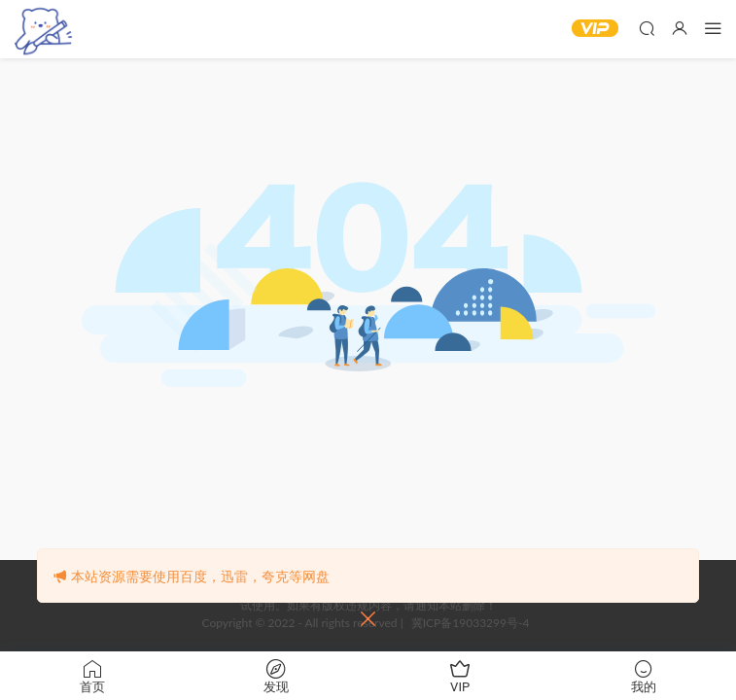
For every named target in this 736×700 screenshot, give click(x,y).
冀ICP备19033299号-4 (471, 623)
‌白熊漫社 (44, 29)
